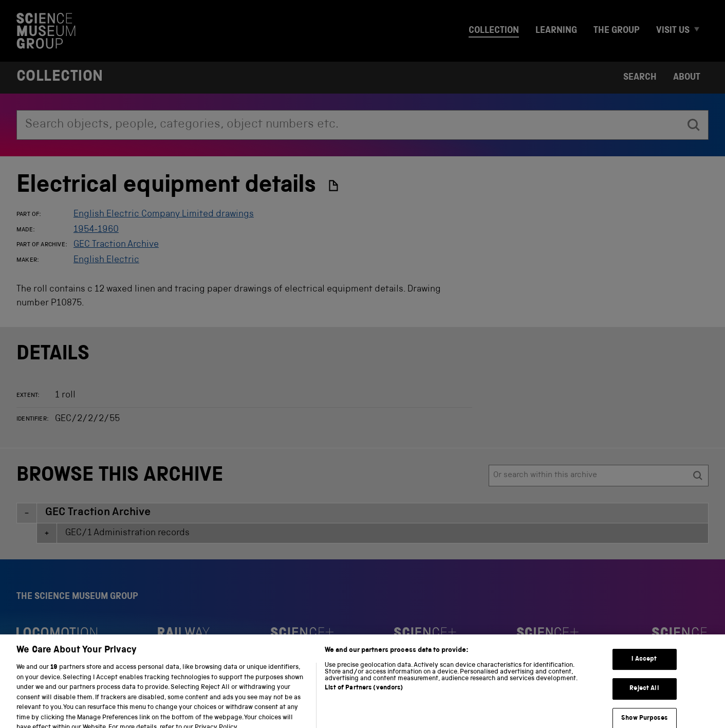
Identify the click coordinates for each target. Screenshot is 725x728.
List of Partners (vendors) (364, 699)
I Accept (644, 671)
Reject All (644, 700)
